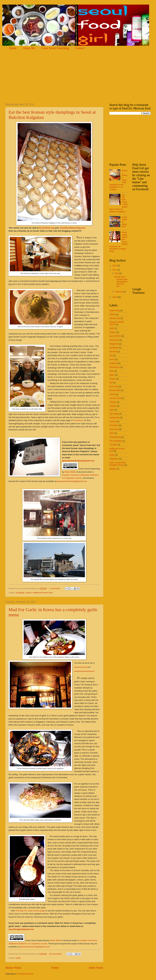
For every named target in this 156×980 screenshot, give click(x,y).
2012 (115, 266)
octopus (113, 406)
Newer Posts (13, 968)
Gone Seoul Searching (55, 48)
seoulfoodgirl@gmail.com (21, 929)
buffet (112, 328)
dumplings (20, 593)
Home (13, 48)
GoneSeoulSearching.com (73, 228)
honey (112, 359)
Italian (18, 958)
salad (112, 410)
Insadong (113, 363)
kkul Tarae (114, 386)
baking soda (115, 318)
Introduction (114, 367)
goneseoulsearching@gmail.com (78, 461)
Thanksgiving (115, 437)
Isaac (112, 371)
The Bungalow (116, 441)
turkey (112, 455)
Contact (80, 48)
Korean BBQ (115, 390)
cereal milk (114, 340)
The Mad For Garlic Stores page (30, 911)
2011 (115, 270)
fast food (113, 352)
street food (114, 429)
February (119, 292)
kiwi (111, 383)
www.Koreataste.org (81, 667)
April (117, 273)
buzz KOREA (115, 336)
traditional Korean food (43, 593)
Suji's (112, 433)
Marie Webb (70, 472)
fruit (111, 355)
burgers (113, 332)
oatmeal (113, 402)
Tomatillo (113, 445)
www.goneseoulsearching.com (84, 671)
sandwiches (114, 417)
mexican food (115, 398)
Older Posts (96, 968)
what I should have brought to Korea (118, 464)
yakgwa (113, 469)
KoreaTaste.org (47, 228)
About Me (29, 48)
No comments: (56, 954)
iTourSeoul (78, 420)
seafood (113, 421)
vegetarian (114, 459)
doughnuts (114, 344)
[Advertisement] (41, 76)
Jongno (113, 379)
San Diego (114, 414)
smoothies (114, 425)
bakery (112, 314)
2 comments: (55, 588)
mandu (29, 593)
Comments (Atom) (25, 974)
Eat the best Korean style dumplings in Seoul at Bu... (121, 282)
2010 (115, 297)
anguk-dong (115, 310)
